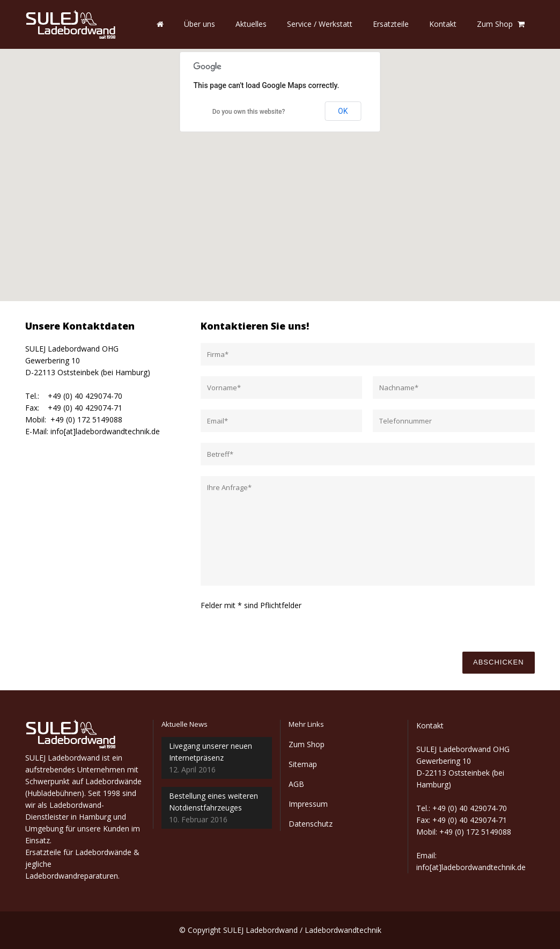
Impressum (308, 804)
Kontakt (430, 725)
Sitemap (303, 764)
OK (343, 111)
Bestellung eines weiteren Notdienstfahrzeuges (213, 802)
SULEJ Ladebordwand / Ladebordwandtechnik (302, 930)
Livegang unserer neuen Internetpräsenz (211, 752)
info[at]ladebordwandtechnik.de (105, 431)
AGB (296, 784)
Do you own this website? (249, 112)
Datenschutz (311, 824)
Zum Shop (307, 744)
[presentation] (454, 620)
